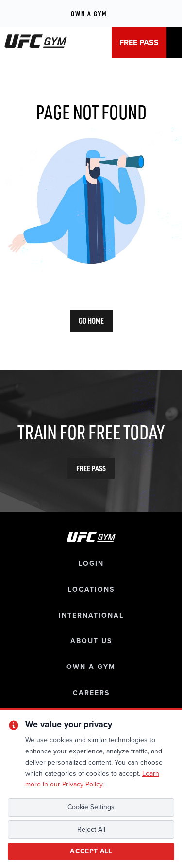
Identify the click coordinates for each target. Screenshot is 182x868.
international (91, 615)
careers (91, 693)
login (91, 563)
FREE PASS (139, 43)
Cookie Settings (91, 807)
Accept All (91, 851)
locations (91, 590)
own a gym (91, 667)
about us (91, 641)
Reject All (91, 829)
